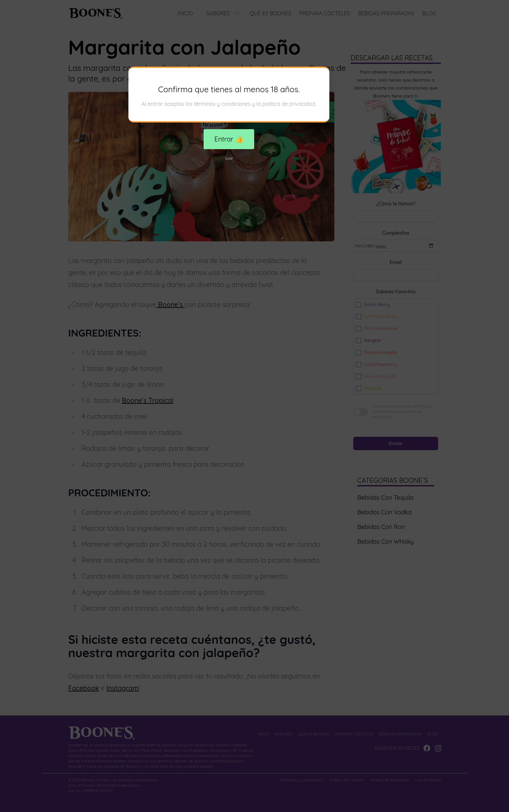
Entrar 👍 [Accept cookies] (229, 139)
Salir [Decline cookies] (229, 158)
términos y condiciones (222, 104)
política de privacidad (289, 104)
